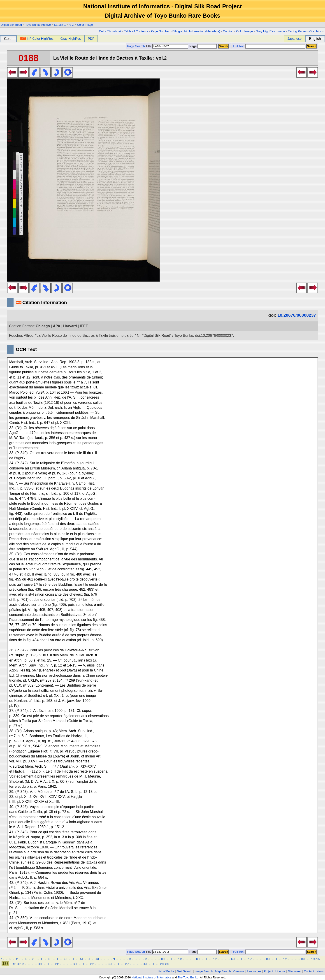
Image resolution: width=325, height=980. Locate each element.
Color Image (85, 25)
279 (162, 964)
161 (268, 959)
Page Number (160, 31)
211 (57, 964)
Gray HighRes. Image (270, 31)
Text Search (185, 971)
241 (110, 964)
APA (57, 326)
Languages (254, 971)
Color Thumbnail (110, 31)
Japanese (295, 39)
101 (163, 959)
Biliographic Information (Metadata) (196, 31)
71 (114, 959)
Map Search (223, 971)
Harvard (70, 326)
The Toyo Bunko (188, 977)
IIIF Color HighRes (37, 39)
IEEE (84, 326)
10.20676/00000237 (297, 315)
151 (250, 959)
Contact (309, 971)
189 (13, 964)
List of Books (166, 971)
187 (318, 959)
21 (33, 959)
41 (65, 959)
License (280, 971)
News (320, 971)
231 (92, 964)
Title (167, 46)
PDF (91, 39)
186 (313, 959)
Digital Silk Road (11, 25)
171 (285, 959)
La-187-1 (60, 25)
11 (17, 959)
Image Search (204, 971)
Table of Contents (136, 31)
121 (198, 959)
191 (22, 964)
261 (145, 964)
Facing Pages (297, 31)
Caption (228, 31)
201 (40, 964)
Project (268, 971)
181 (303, 959)
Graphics (315, 31)
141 (233, 959)
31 (49, 959)
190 (17, 964)
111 (180, 959)
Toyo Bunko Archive (38, 25)
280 (167, 964)
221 (75, 964)
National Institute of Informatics (151, 977)
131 (215, 959)
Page (203, 46)
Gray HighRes (71, 39)
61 (98, 959)
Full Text (239, 46)
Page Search (136, 46)
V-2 (71, 25)
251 (127, 964)
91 (146, 959)
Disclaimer (295, 971)
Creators (239, 971)
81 (130, 959)
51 (81, 959)
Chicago (43, 326)
